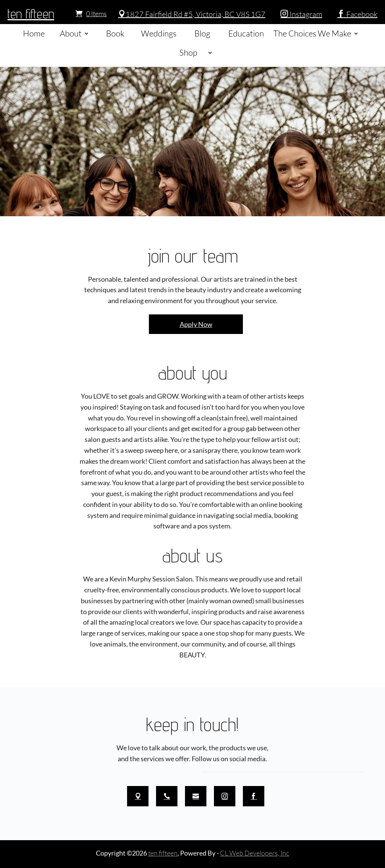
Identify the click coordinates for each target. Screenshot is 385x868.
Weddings (159, 33)
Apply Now (196, 324)
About (71, 33)
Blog (202, 33)
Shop (188, 52)
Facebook (357, 14)
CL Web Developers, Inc (255, 853)
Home (34, 33)
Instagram (301, 14)
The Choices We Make (312, 33)
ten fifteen (31, 14)
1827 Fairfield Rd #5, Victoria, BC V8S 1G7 (192, 14)
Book (115, 33)
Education (246, 33)
